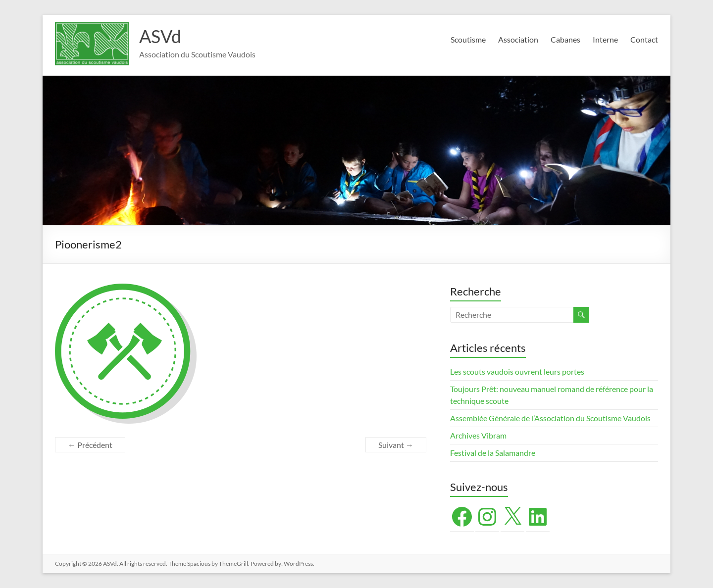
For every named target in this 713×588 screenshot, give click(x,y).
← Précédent (90, 445)
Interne (605, 39)
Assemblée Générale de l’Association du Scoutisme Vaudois (550, 418)
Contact (644, 39)
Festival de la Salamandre (493, 453)
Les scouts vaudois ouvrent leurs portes (517, 371)
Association (518, 39)
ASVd (160, 36)
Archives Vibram (478, 435)
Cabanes (565, 39)
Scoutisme (468, 39)
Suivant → (396, 445)
